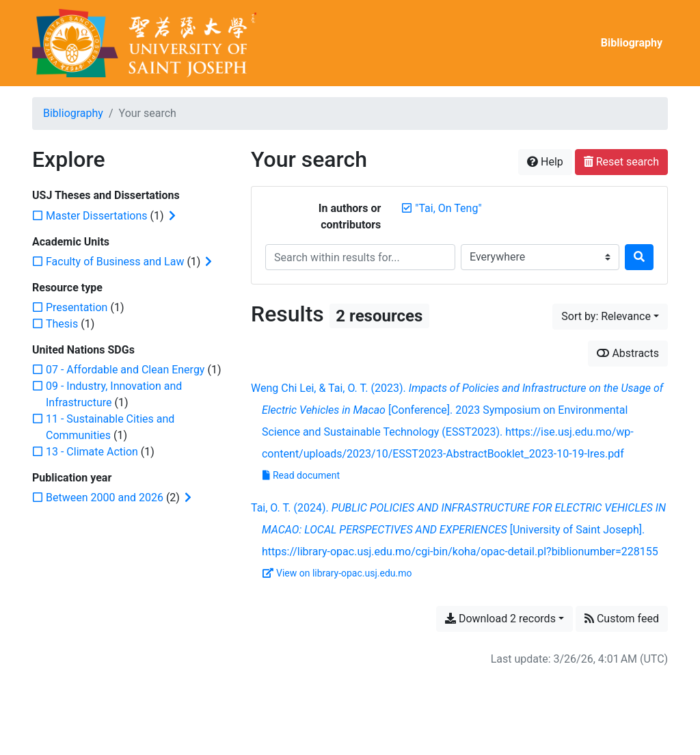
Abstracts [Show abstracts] (628, 353)
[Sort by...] (610, 317)
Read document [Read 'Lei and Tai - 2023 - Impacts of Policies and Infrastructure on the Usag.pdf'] (301, 475)
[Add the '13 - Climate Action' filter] (92, 452)
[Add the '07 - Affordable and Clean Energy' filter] (125, 370)
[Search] (639, 257)
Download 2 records (500, 619)
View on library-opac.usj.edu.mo (337, 573)
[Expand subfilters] (172, 216)
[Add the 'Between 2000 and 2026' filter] (105, 498)
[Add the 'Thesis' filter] (62, 324)
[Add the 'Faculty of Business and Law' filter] (115, 262)
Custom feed (622, 619)
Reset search (621, 162)
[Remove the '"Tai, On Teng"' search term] (448, 208)
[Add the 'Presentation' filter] (77, 307)
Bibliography (632, 43)
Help (545, 162)
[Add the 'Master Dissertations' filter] (97, 216)
